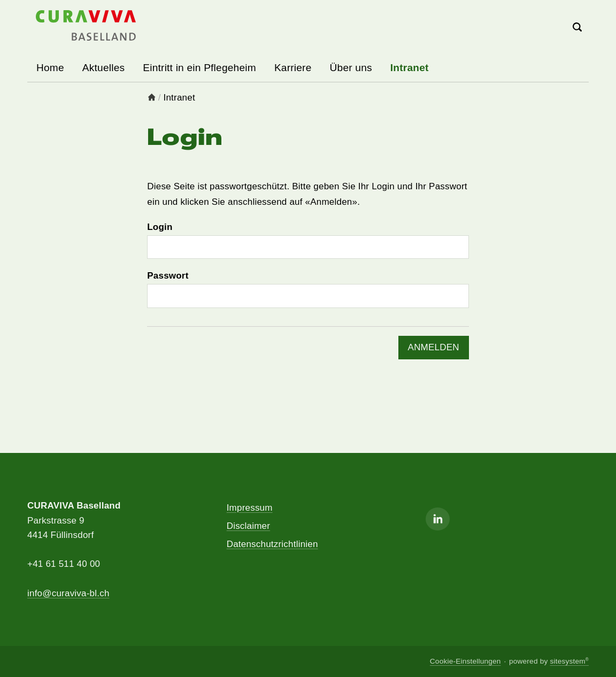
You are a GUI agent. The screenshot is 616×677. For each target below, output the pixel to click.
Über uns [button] (351, 68)
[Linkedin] (437, 519)
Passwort (168, 276)
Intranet (410, 68)
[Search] (578, 28)
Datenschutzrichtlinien (272, 544)
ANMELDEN (434, 347)
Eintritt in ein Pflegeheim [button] (199, 68)
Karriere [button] (293, 68)
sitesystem (569, 661)
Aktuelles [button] (103, 68)
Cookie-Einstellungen (465, 661)
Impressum (250, 508)
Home (50, 68)
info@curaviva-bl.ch (68, 593)
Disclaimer (248, 526)
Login (160, 227)
